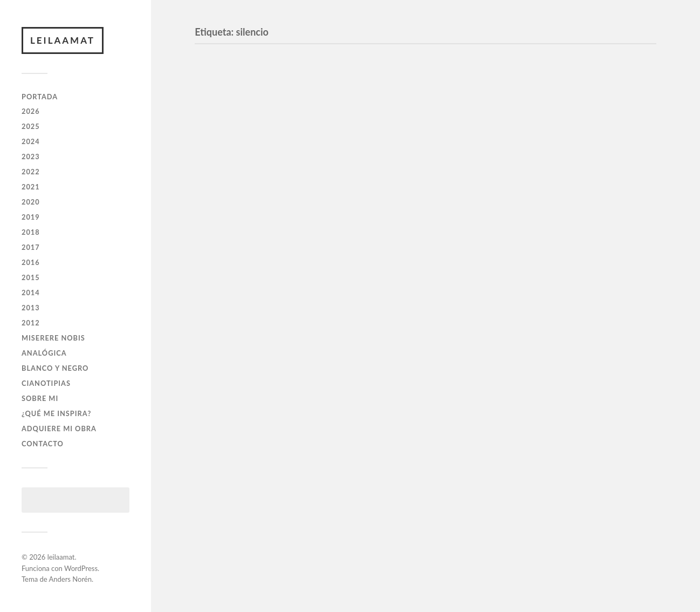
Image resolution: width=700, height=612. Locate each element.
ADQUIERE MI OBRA (59, 429)
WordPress (81, 568)
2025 (31, 126)
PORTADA (40, 97)
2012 (31, 323)
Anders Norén (70, 579)
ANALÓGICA (44, 353)
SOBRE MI (40, 398)
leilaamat (63, 40)
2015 (31, 277)
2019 (31, 217)
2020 (31, 202)
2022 (31, 172)
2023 (31, 157)
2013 (31, 308)
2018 (31, 232)
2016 (31, 262)
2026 (31, 111)
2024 (31, 141)
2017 (31, 247)
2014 (31, 293)
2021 (31, 187)
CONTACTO (43, 444)
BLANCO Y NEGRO (55, 368)
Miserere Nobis (53, 338)
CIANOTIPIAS (46, 383)
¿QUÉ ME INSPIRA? (56, 413)
